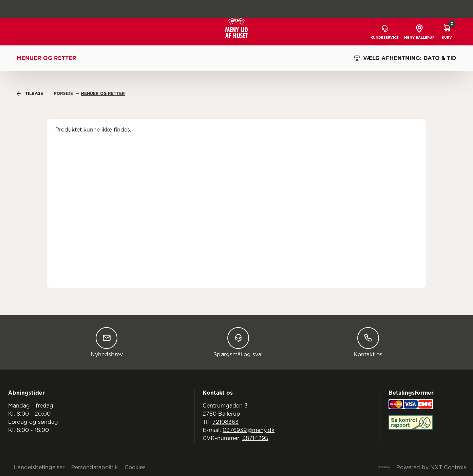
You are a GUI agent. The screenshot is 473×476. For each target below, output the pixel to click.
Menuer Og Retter (103, 94)
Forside (64, 94)
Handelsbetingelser (39, 468)
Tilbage (30, 94)
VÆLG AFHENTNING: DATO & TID (405, 58)
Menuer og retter (46, 58)
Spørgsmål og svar (238, 342)
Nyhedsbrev (107, 342)
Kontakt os (368, 342)
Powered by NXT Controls (431, 468)
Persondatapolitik (94, 468)
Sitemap (384, 468)
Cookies (135, 468)
